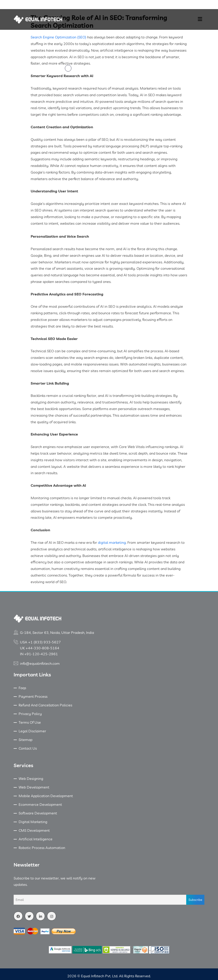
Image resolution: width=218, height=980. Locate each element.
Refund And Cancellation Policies (45, 705)
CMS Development (34, 830)
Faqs (22, 688)
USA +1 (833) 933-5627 (40, 642)
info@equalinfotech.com (40, 663)
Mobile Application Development (46, 796)
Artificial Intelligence (36, 839)
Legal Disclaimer (32, 731)
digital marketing (112, 542)
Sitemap (26, 740)
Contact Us (28, 748)
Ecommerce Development (40, 804)
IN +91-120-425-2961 (39, 654)
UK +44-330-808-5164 (40, 648)
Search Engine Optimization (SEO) (58, 37)
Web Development (34, 787)
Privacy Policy (30, 714)
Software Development (38, 813)
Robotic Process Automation (42, 848)
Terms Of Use (30, 722)
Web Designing (31, 778)
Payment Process (33, 696)
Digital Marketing (33, 822)
